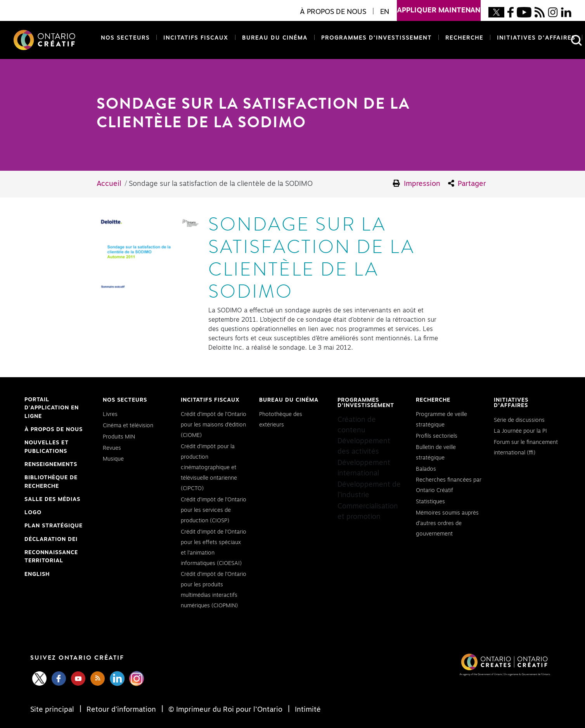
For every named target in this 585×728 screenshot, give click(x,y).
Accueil (109, 184)
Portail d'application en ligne (52, 409)
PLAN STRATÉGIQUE (54, 526)
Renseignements (51, 465)
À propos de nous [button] (333, 12)
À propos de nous (54, 430)
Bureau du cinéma (273, 37)
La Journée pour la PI (520, 431)
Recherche (464, 38)
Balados (426, 469)
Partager (467, 184)
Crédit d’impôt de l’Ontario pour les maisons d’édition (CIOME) (214, 425)
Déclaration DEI (51, 540)
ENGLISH (37, 574)
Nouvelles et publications (47, 447)
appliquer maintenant (439, 7)
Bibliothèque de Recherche (51, 483)
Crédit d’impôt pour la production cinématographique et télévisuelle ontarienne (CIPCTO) (209, 468)
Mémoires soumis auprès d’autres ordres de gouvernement (447, 523)
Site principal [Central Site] (53, 710)
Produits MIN (119, 437)
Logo (33, 513)
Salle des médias (52, 499)
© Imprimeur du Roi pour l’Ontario (225, 710)
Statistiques (430, 502)
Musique (113, 459)
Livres (110, 414)
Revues (112, 448)
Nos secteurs (125, 38)
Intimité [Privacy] (307, 710)
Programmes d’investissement (376, 38)
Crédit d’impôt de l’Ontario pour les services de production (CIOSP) (214, 510)
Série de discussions (519, 420)
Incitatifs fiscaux (196, 38)
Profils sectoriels (437, 436)
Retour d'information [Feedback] (121, 710)
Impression (417, 184)
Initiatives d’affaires (536, 38)
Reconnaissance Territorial (51, 558)
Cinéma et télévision (128, 426)
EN (385, 12)
